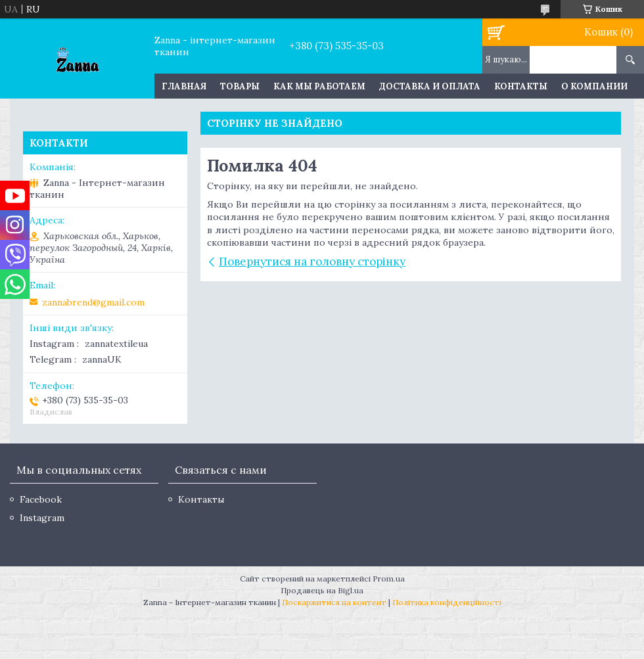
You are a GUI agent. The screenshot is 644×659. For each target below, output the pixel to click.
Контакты (521, 86)
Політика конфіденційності (447, 602)
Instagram (42, 518)
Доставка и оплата (430, 86)
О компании (594, 86)
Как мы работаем (319, 86)
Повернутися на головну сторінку (312, 261)
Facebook (41, 499)
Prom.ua (389, 579)
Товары (240, 86)
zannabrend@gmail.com (93, 302)
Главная (184, 86)
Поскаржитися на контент (334, 602)
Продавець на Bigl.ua (322, 590)
